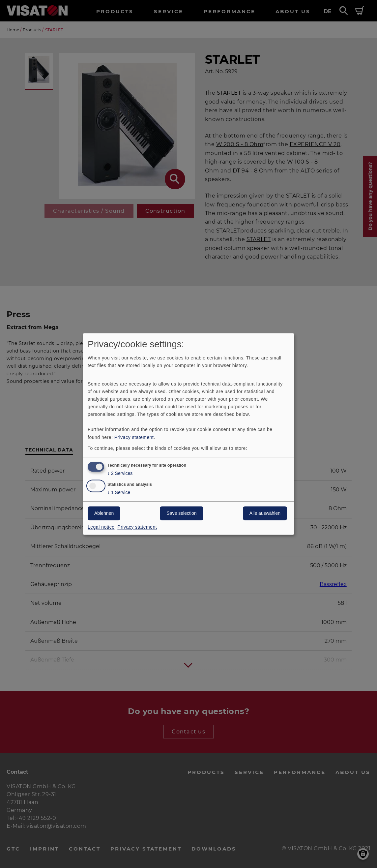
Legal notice (101, 527)
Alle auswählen (265, 513)
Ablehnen (104, 513)
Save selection (181, 513)
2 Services (120, 474)
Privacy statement (134, 437)
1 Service (119, 493)
